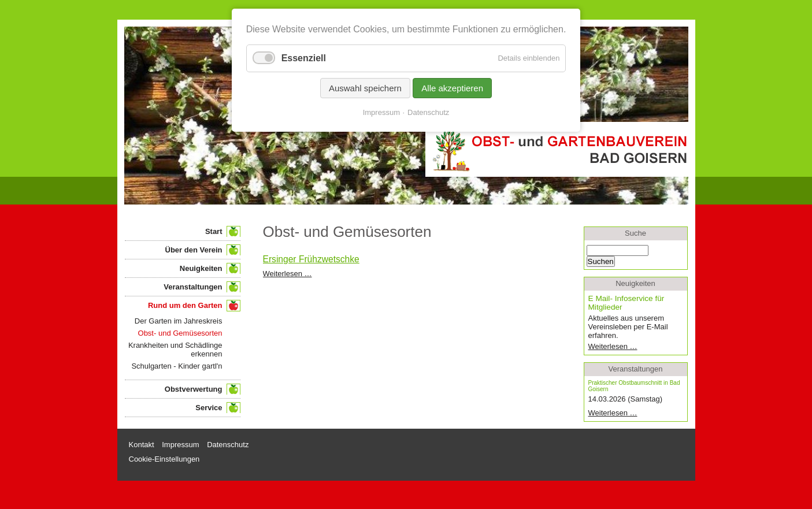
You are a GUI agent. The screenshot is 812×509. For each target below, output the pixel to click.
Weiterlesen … (288, 274)
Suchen (601, 261)
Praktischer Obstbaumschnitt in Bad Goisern (634, 386)
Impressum (381, 112)
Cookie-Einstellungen (164, 459)
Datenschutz (428, 112)
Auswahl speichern (365, 88)
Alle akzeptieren (452, 88)
